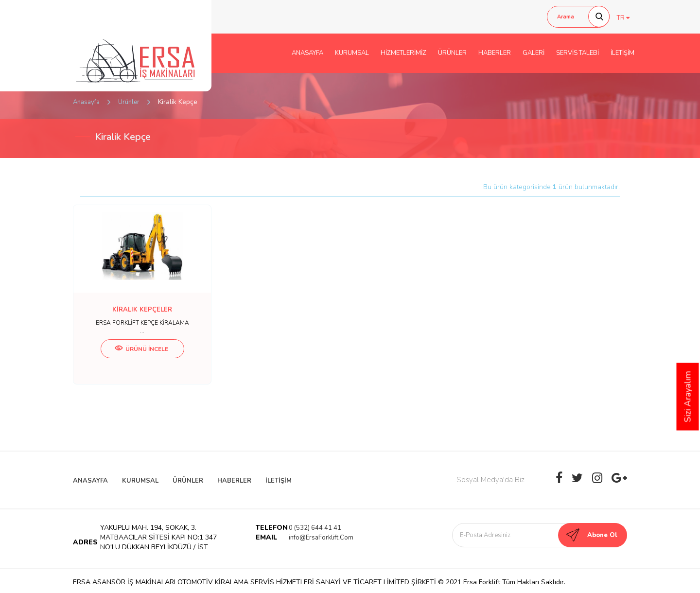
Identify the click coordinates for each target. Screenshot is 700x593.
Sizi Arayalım (688, 397)
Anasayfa (86, 102)
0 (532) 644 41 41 (315, 528)
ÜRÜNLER (452, 53)
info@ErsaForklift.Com (321, 538)
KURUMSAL (352, 53)
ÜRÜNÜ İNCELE (141, 349)
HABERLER (495, 53)
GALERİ (534, 53)
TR (623, 18)
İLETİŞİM (622, 53)
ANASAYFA (307, 53)
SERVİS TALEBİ (577, 53)
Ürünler (129, 102)
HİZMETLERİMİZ (403, 53)
